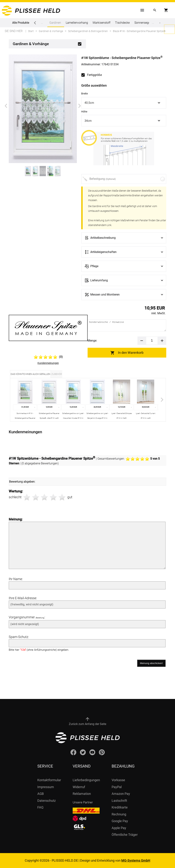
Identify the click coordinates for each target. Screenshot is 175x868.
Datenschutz (47, 801)
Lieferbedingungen (86, 780)
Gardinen (55, 24)
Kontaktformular (49, 780)
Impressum (46, 787)
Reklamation (82, 794)
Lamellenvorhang (77, 23)
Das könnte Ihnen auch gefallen (30, 374)
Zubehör (57, 374)
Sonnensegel (143, 23)
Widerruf (79, 787)
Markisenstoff (102, 23)
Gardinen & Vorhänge (31, 44)
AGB (41, 794)
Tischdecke (122, 23)
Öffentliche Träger (125, 835)
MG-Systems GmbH (136, 860)
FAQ (40, 807)
